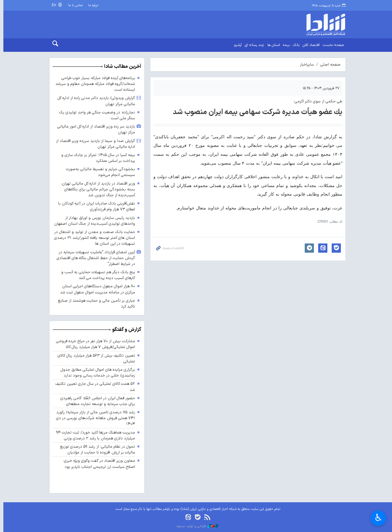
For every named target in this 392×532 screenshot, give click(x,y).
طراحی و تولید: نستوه (196, 526)
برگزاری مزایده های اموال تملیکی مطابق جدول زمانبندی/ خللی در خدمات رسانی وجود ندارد (96, 373)
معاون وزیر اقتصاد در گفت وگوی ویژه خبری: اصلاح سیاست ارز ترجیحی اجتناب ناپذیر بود (97, 464)
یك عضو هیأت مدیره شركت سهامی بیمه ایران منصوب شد (256, 112)
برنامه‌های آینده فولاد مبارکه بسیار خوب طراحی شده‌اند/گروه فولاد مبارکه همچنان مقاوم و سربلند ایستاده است (93, 84)
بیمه (285, 45)
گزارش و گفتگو (125, 330)
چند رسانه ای (253, 45)
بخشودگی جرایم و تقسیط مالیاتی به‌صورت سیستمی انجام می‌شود (99, 172)
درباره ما (92, 5)
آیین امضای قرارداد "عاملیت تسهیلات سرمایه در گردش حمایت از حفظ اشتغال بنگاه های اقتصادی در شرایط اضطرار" (94, 258)
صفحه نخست (332, 45)
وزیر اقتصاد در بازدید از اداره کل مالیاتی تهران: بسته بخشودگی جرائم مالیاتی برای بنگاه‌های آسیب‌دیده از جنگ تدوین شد (96, 189)
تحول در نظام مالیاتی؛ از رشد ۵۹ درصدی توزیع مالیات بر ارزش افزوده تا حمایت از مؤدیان (96, 450)
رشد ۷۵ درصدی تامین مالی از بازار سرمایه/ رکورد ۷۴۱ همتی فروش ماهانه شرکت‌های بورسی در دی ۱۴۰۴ (94, 418)
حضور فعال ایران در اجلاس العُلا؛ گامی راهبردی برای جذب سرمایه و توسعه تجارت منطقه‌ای (96, 401)
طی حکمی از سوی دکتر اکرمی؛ (317, 101)
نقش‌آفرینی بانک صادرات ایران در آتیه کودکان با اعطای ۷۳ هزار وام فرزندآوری (95, 206)
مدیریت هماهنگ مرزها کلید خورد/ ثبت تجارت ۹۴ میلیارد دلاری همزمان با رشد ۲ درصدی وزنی (94, 435)
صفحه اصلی (329, 65)
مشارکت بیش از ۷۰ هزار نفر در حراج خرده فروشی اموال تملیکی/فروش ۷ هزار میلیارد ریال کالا (94, 344)
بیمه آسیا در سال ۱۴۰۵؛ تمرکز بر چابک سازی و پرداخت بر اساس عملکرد (96, 158)
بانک (295, 45)
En (53, 5)
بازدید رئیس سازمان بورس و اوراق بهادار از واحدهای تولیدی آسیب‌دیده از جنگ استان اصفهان (93, 221)
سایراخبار (305, 65)
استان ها (272, 45)
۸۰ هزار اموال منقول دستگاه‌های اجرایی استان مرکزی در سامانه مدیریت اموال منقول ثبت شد (96, 289)
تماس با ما (74, 5)
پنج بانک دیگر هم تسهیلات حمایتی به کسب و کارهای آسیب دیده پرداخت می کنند (97, 275)
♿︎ (378, 518)
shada (309, 25)
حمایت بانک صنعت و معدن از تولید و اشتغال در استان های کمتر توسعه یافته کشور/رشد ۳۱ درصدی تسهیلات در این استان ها (93, 238)
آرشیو (236, 45)
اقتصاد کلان (310, 45)
